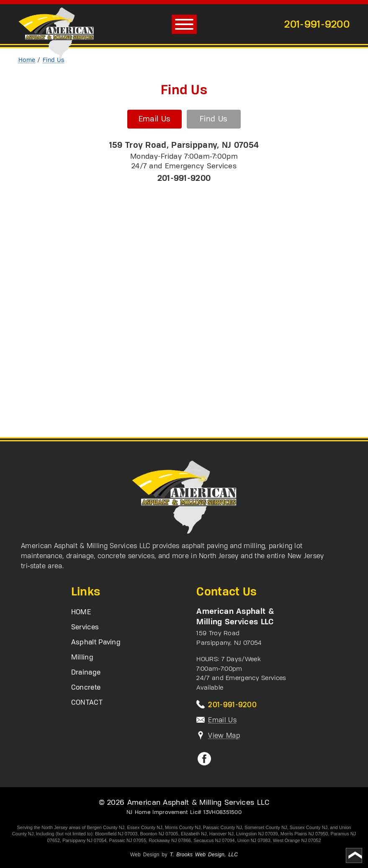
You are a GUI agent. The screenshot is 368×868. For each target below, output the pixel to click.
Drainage (86, 673)
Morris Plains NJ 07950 (304, 834)
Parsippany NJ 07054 (84, 840)
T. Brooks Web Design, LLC (204, 855)
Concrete (86, 688)
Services (85, 628)
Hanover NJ (221, 834)
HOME (81, 613)
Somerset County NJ (266, 827)
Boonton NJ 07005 (159, 834)
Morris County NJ (183, 827)
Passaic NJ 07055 (127, 840)
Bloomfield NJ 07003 (116, 834)
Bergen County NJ (106, 827)
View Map (224, 735)
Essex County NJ (144, 827)
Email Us (154, 119)
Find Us (214, 119)
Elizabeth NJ (194, 834)
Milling (82, 658)
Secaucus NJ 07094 (214, 840)
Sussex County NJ (309, 827)
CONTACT (87, 703)
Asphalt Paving (96, 643)
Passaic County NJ (223, 827)
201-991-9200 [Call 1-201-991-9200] (317, 24)
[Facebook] (204, 763)
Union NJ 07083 (254, 840)
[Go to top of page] (354, 855)
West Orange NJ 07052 (297, 840)
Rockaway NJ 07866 (170, 840)
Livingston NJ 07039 (257, 834)
